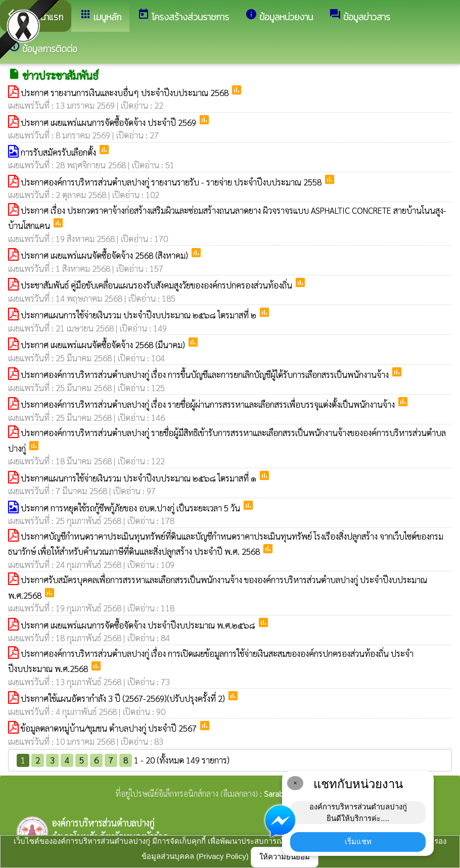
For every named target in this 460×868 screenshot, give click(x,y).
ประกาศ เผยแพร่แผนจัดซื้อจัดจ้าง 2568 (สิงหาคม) (105, 255)
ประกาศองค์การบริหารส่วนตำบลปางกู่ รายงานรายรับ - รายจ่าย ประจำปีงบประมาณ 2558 (172, 182)
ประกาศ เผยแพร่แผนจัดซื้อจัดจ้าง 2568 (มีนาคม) (104, 345)
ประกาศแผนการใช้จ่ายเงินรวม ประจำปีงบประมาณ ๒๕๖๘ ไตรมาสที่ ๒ (140, 315)
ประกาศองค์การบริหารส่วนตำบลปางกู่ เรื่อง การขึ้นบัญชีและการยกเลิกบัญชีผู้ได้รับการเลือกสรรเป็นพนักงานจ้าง (206, 374)
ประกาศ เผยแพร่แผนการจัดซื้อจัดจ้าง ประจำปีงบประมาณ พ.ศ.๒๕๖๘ (139, 625)
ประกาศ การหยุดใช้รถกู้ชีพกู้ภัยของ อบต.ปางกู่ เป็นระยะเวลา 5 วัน (131, 508)
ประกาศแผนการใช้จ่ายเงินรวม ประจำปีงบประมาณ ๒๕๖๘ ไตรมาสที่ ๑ (140, 478)
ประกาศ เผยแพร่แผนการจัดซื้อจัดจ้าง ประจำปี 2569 (109, 122)
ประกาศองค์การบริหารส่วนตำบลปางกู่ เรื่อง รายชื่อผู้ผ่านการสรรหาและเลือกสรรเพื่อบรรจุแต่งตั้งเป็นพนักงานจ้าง (209, 404)
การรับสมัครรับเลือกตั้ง (59, 152)
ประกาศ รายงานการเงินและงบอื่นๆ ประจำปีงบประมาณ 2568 (126, 92)
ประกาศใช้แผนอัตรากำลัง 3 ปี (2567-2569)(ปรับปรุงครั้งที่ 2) (124, 698)
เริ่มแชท (358, 841)
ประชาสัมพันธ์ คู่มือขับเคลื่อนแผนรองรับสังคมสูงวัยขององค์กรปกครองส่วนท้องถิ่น (157, 285)
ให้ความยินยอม (285, 857)
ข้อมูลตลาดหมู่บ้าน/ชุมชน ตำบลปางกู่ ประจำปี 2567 (110, 728)
